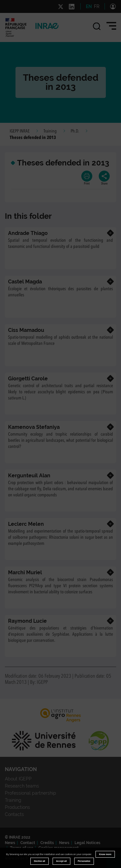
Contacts (14, 814)
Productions (17, 807)
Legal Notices (87, 843)
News (10, 843)
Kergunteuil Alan (29, 476)
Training (50, 131)
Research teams (22, 786)
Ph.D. (75, 131)
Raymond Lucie (27, 621)
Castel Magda (25, 282)
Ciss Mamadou (26, 330)
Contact (28, 843)
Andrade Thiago (28, 233)
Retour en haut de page (116, 863)
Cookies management (59, 848)
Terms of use (22, 848)
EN (89, 6)
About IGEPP (18, 779)
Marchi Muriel (25, 572)
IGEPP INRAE (20, 131)
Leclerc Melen (26, 524)
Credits (47, 843)
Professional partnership (30, 793)
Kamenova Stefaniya (34, 427)
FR (97, 6)
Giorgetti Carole (28, 379)
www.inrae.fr (17, 858)
